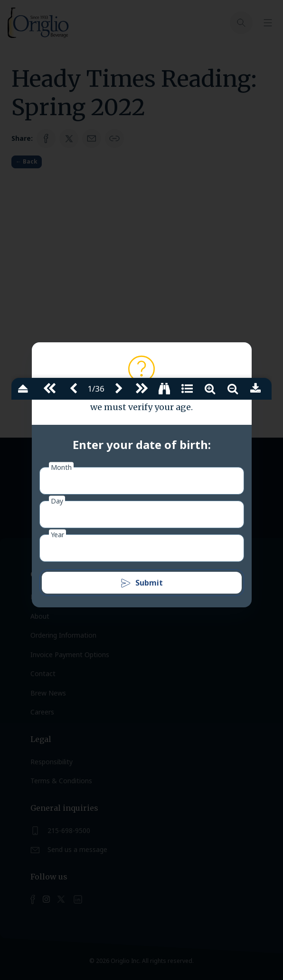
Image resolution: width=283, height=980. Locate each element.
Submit (141, 583)
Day (57, 501)
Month (61, 467)
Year (57, 535)
